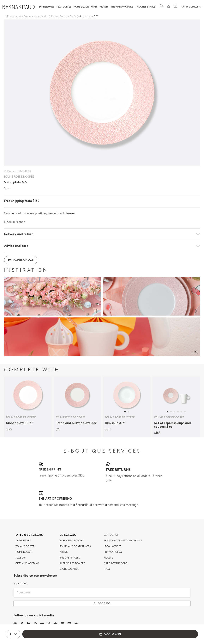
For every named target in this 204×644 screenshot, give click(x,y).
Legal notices (113, 547)
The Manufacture (122, 7)
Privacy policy (113, 552)
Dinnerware (47, 7)
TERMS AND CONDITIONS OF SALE (123, 541)
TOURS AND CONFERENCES (75, 547)
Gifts (94, 7)
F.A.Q (107, 569)
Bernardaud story (72, 541)
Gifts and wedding (27, 564)
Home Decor (81, 7)
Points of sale (21, 260)
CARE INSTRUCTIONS (116, 564)
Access (108, 558)
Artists (104, 7)
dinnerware (23, 541)
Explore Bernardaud (30, 535)
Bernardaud (68, 535)
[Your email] (102, 593)
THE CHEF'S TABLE (70, 558)
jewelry (20, 558)
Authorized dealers (72, 564)
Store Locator (69, 569)
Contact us (111, 535)
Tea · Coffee (64, 7)
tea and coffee (25, 547)
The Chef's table (145, 7)
